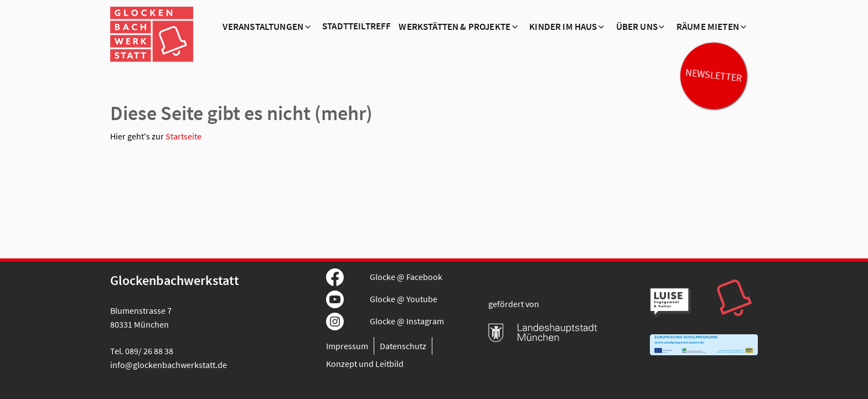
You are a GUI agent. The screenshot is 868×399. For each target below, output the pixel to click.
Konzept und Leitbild (365, 364)
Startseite (184, 136)
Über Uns (637, 27)
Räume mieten (708, 27)
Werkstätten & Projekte (454, 27)
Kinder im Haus (563, 27)
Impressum (347, 346)
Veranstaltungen (263, 27)
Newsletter (714, 75)
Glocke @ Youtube (404, 299)
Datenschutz (403, 346)
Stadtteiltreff (356, 27)
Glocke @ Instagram (407, 321)
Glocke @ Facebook (406, 277)
